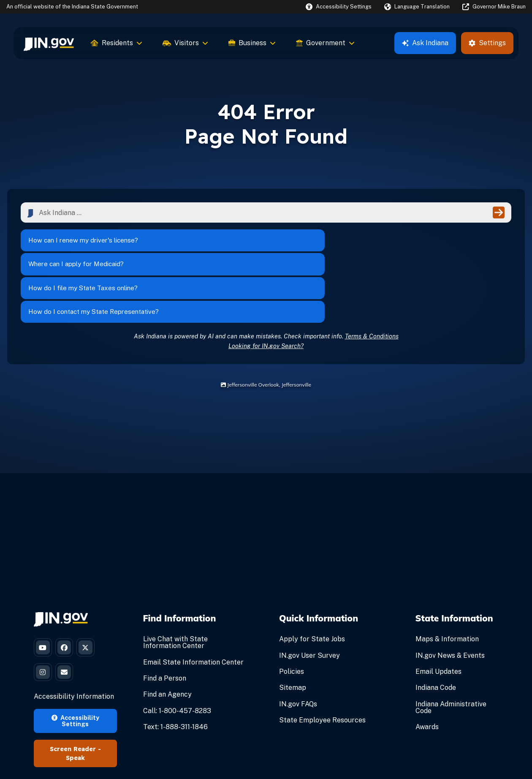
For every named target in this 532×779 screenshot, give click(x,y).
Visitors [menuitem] (185, 43)
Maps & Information (447, 581)
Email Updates (438, 613)
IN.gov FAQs (298, 646)
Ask (425, 43)
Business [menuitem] (252, 43)
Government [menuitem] (325, 43)
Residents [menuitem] (117, 43)
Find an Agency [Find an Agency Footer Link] (167, 636)
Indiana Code (436, 630)
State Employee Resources (322, 662)
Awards (427, 669)
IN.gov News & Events (450, 597)
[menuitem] (49, 43)
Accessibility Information (74, 645)
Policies (292, 613)
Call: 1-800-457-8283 (177, 652)
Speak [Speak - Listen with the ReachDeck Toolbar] (75, 706)
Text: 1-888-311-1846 (175, 669)
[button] (339, 7)
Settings (487, 43)
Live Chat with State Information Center (175, 584)
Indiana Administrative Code (451, 649)
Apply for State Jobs (312, 581)
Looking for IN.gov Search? (266, 287)
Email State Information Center (193, 604)
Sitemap (293, 630)
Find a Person (165, 620)
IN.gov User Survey (309, 597)
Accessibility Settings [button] (75, 669)
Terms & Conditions (372, 278)
